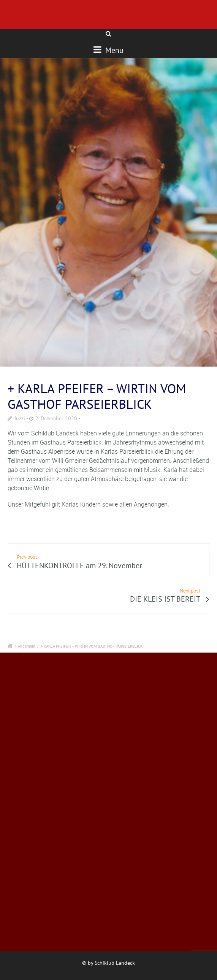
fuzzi (20, 418)
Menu (108, 50)
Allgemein (27, 646)
